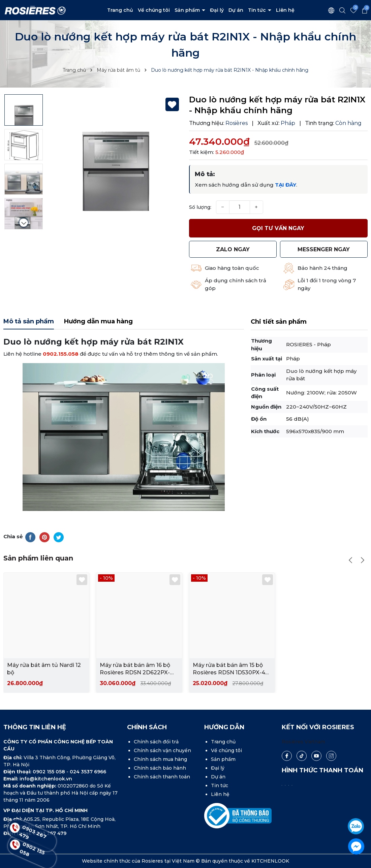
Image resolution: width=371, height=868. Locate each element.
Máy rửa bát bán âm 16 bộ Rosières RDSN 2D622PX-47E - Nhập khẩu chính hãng (138, 669)
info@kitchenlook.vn (46, 779)
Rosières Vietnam (303, 742)
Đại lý (217, 10)
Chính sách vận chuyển (162, 750)
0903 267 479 (33, 835)
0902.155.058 (61, 354)
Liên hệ (285, 10)
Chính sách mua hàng (160, 759)
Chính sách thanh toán (162, 777)
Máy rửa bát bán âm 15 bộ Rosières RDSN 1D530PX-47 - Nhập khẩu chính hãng (230, 669)
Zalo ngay (233, 249)
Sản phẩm (188, 10)
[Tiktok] (301, 756)
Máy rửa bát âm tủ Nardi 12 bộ (44, 669)
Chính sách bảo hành (160, 768)
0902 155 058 (50, 772)
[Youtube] (316, 756)
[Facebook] (287, 756)
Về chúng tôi (154, 10)
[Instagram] (331, 756)
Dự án (236, 10)
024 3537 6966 (88, 772)
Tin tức (258, 10)
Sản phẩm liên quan (38, 558)
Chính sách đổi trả (156, 742)
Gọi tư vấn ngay (278, 228)
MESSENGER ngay (324, 249)
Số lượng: (200, 207)
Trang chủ (120, 10)
